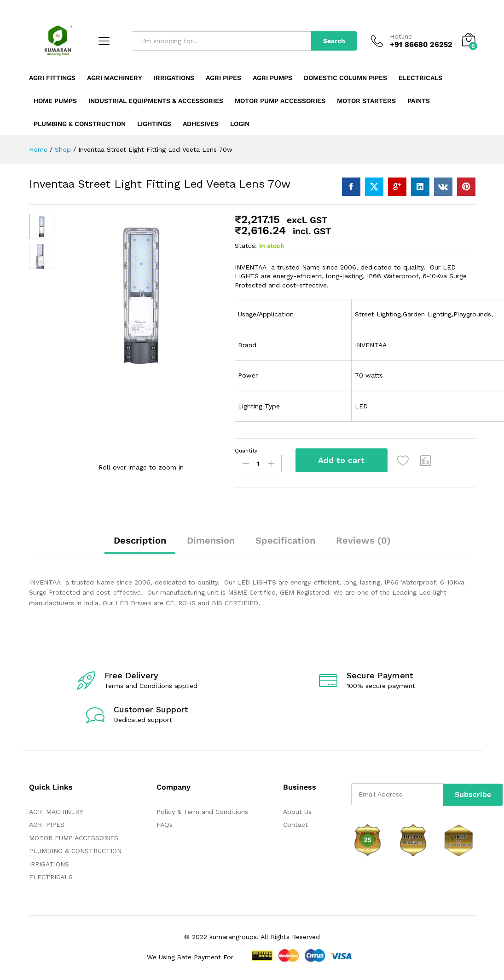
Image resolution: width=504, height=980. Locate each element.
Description (140, 539)
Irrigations (174, 78)
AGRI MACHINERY (56, 811)
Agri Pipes (223, 78)
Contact (295, 824)
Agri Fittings (52, 78)
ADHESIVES (201, 124)
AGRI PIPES (47, 824)
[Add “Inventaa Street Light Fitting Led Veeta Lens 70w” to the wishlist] (405, 460)
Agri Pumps (272, 78)
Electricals (420, 78)
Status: (246, 246)
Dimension (211, 539)
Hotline (401, 36)
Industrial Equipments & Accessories (156, 101)
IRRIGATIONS (49, 863)
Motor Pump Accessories (280, 101)
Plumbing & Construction (80, 124)
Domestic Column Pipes (345, 78)
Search (334, 41)
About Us (297, 811)
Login (240, 124)
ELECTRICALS (51, 876)
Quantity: (247, 451)
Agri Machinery (115, 78)
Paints (419, 101)
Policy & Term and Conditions (202, 811)
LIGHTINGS (154, 124)
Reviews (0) (363, 539)
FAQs (165, 824)
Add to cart (341, 460)
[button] (427, 460)
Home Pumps (55, 101)
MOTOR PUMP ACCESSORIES (74, 837)
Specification (285, 539)
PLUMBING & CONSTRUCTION (75, 850)
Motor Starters (366, 101)
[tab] (140, 544)
